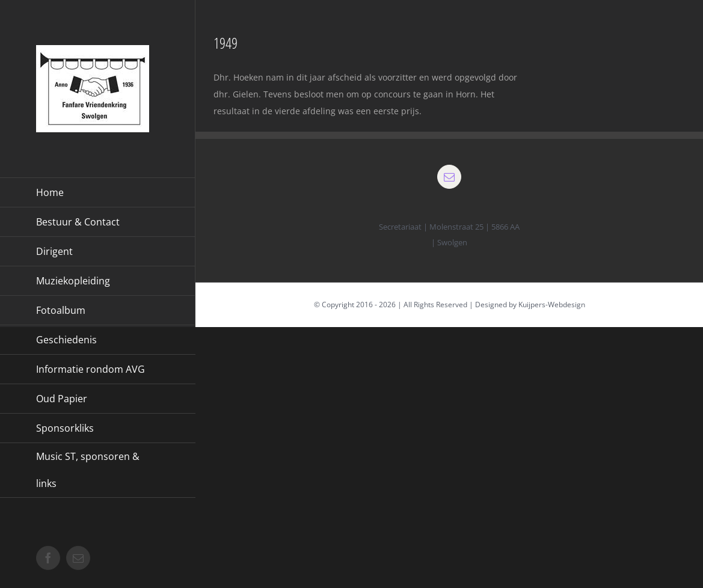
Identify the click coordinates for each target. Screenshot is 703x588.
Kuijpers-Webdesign (552, 305)
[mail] (449, 177)
